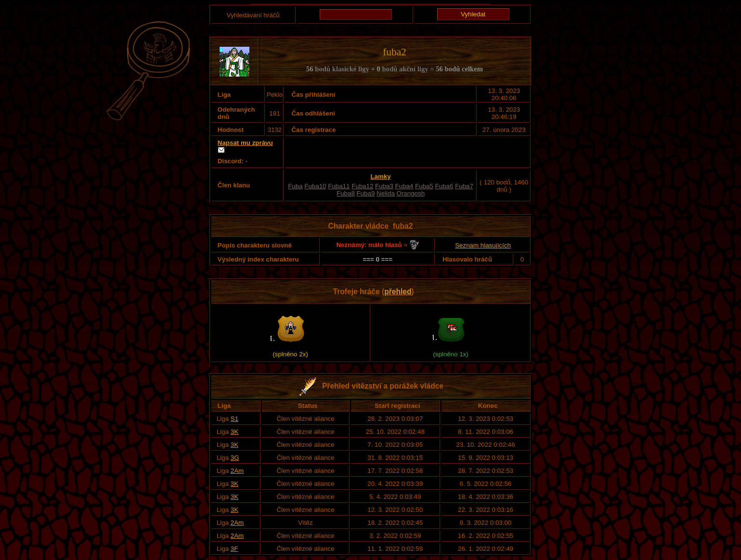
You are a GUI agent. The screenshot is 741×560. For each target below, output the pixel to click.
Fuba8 (346, 193)
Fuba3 (384, 186)
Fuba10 (315, 186)
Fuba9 (366, 193)
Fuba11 (339, 186)
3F (234, 549)
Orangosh (411, 193)
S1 (234, 419)
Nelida (386, 193)
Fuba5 (424, 186)
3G (235, 458)
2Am (237, 471)
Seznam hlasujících (483, 245)
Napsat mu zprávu (245, 143)
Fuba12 (362, 186)
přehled (398, 292)
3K (234, 432)
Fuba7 (464, 186)
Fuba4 (404, 186)
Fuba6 (444, 186)
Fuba (295, 186)
